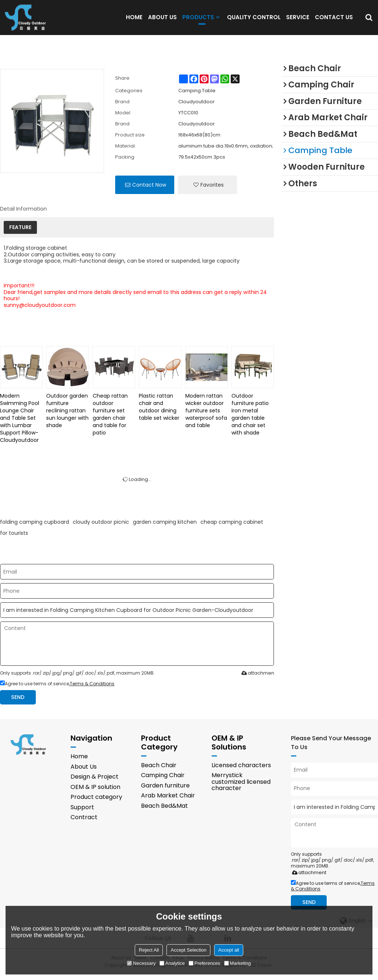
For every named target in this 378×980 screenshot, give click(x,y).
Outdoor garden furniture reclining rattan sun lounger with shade (67, 416)
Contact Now (149, 191)
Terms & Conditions (92, 690)
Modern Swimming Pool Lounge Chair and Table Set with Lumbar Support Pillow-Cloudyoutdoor (20, 424)
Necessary (141, 963)
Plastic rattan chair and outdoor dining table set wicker (159, 413)
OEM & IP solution (95, 792)
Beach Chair (159, 771)
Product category (96, 803)
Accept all (228, 950)
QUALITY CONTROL (254, 20)
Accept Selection (188, 950)
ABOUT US (162, 20)
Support (82, 813)
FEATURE (20, 233)
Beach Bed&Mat (164, 812)
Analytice (172, 963)
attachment (257, 679)
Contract (84, 823)
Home (79, 762)
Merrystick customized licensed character (241, 787)
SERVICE (298, 20)
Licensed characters (241, 771)
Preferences (205, 963)
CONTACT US (334, 20)
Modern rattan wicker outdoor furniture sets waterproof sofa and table (206, 416)
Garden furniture (165, 791)
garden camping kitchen (165, 528)
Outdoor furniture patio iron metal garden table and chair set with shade (250, 420)
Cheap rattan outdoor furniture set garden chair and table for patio (110, 420)
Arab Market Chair (168, 801)
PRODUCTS (198, 22)
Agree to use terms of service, (57, 690)
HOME (134, 20)
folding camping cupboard (35, 528)
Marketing (238, 963)
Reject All (149, 950)
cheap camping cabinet (232, 528)
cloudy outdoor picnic (101, 528)
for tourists (14, 539)
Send (18, 703)
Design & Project (94, 782)
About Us (84, 772)
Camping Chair (163, 781)
